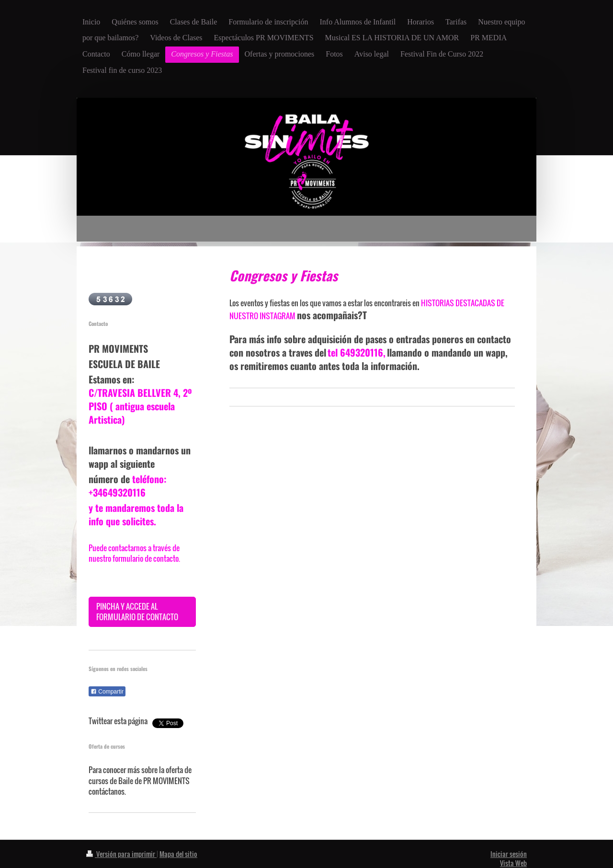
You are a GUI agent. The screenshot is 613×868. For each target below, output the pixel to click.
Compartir (107, 692)
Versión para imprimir (121, 854)
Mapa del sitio (178, 854)
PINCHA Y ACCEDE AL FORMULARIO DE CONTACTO (137, 612)
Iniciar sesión (509, 854)
